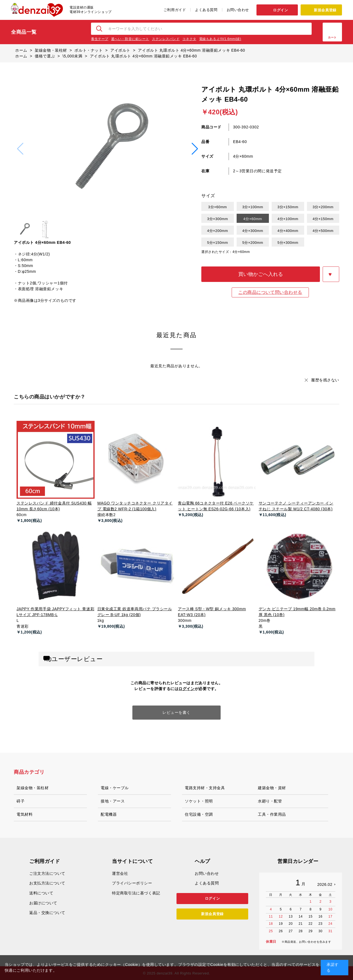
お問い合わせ (238, 10)
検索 (100, 29)
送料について (41, 893)
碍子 (21, 801)
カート (332, 37)
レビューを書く (176, 712)
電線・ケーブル (115, 788)
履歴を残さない (325, 380)
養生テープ (100, 39)
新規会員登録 (325, 10)
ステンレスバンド (166, 39)
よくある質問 (206, 10)
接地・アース (113, 801)
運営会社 (120, 873)
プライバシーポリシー (132, 883)
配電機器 (109, 814)
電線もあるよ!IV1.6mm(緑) (220, 39)
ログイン (280, 10)
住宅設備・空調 (199, 814)
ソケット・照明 (199, 801)
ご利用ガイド (175, 10)
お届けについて (43, 903)
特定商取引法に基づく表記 (136, 893)
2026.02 (325, 884)
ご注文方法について (47, 873)
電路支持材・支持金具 (205, 788)
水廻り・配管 (270, 801)
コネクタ (189, 39)
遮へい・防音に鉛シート (130, 39)
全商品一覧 (24, 32)
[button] (195, 149)
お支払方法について (47, 883)
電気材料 (25, 814)
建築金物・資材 (272, 788)
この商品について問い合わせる (270, 292)
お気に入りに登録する (331, 274)
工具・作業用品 (272, 814)
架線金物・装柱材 (33, 788)
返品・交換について (47, 913)
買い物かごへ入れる (261, 274)
